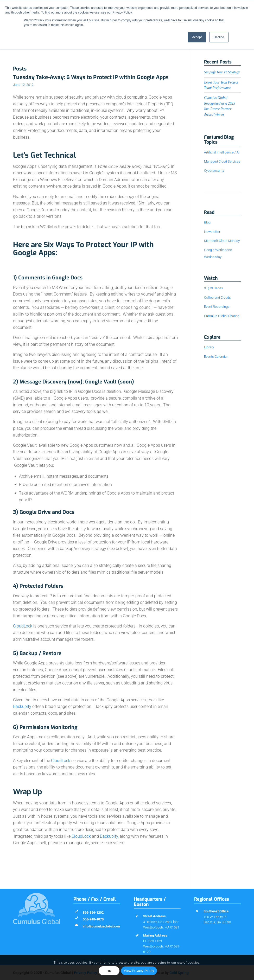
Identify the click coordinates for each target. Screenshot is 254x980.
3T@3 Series (214, 288)
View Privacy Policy (139, 971)
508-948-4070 (93, 919)
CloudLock (23, 626)
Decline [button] (219, 37)
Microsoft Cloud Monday (222, 241)
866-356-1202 (93, 912)
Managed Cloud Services (222, 161)
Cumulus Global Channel (222, 316)
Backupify (22, 706)
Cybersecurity (214, 171)
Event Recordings (217, 307)
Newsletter (212, 232)
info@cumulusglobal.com (102, 926)
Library (209, 347)
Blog (207, 222)
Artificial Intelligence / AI (222, 152)
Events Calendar (216, 357)
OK (109, 971)
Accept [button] (197, 37)
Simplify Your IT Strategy (222, 72)
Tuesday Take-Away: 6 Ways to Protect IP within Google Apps (91, 77)
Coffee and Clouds (217, 297)
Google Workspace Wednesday (218, 253)
